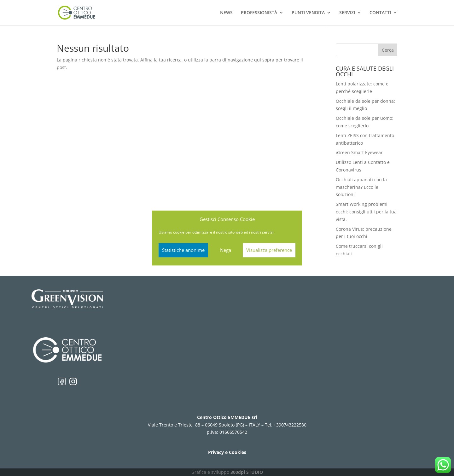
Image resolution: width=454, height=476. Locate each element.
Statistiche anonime (183, 250)
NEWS (226, 13)
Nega (226, 250)
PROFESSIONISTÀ (259, 13)
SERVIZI (347, 13)
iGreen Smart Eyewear (359, 152)
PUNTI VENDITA (308, 13)
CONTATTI (380, 13)
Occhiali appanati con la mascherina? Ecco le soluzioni (361, 187)
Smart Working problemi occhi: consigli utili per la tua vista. (366, 212)
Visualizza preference (269, 250)
